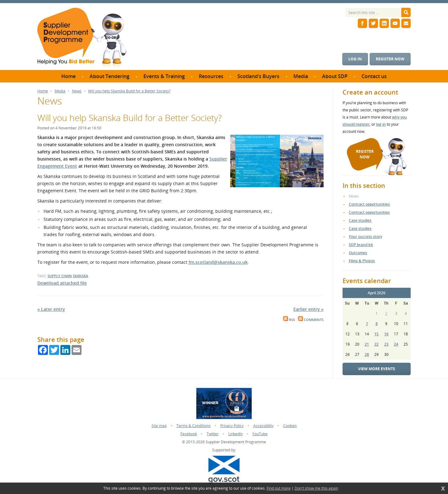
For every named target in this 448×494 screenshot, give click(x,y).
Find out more (279, 488)
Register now (390, 59)
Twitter (213, 434)
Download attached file (62, 283)
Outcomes (358, 253)
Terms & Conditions (194, 426)
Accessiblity (263, 426)
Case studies (360, 220)
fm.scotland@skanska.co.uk (218, 262)
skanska (80, 276)
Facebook (189, 434)
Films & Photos (362, 261)
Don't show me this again (316, 488)
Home (43, 91)
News (77, 91)
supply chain (60, 276)
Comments (311, 320)
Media (60, 91)
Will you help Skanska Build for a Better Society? (129, 91)
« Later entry (51, 309)
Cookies (290, 426)
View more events (377, 369)
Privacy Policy (232, 426)
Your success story (365, 237)
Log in (355, 59)
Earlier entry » (308, 309)
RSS (289, 320)
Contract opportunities (369, 204)
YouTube (260, 434)
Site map (159, 426)
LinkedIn (236, 434)
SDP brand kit (361, 245)
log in (381, 124)
